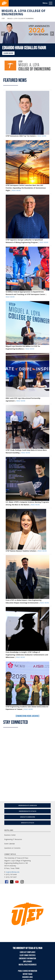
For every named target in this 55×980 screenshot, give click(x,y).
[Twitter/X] (12, 882)
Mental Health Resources (28, 965)
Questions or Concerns (12, 848)
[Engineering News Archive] (27, 716)
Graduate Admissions (28, 817)
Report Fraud (27, 974)
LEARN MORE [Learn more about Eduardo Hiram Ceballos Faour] (8, 53)
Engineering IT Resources (13, 839)
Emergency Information (27, 959)
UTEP (3, 19)
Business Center (10, 835)
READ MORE (42, 136)
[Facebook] (7, 882)
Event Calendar (10, 844)
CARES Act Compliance (28, 952)
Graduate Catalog (27, 823)
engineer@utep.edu (13, 872)
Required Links (27, 977)
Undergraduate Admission (28, 805)
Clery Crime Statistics (27, 955)
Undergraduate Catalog (28, 811)
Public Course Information (28, 971)
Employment (28, 962)
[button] (3, 34)
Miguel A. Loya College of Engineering (23, 12)
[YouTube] (17, 882)
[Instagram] (22, 882)
